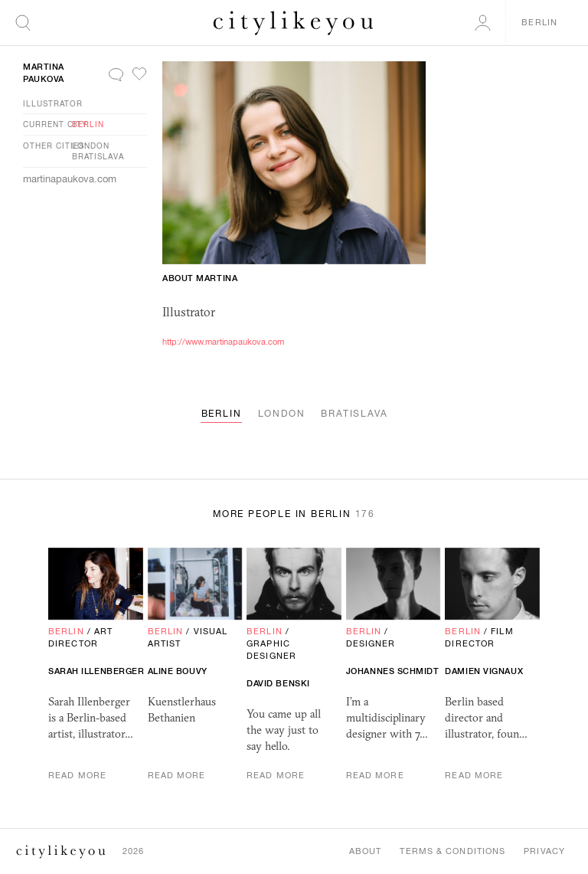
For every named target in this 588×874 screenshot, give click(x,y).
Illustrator (53, 103)
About (366, 851)
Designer (371, 643)
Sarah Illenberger (96, 671)
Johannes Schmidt (393, 671)
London (91, 146)
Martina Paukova (44, 73)
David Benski (278, 683)
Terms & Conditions (452, 851)
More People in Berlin (294, 514)
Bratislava (98, 156)
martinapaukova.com (70, 179)
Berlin (88, 124)
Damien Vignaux (484, 671)
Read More (77, 775)
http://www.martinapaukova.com (223, 342)
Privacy (544, 851)
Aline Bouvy (178, 671)
